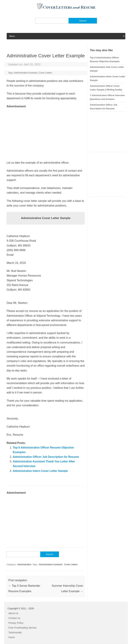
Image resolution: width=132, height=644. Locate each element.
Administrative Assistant (26, 73)
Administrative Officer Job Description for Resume (46, 457)
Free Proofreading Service (22, 628)
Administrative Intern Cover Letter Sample (40, 471)
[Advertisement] (46, 133)
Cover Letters (45, 73)
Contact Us (14, 618)
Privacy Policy (16, 623)
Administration (24, 564)
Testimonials (15, 632)
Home (12, 637)
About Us (13, 613)
